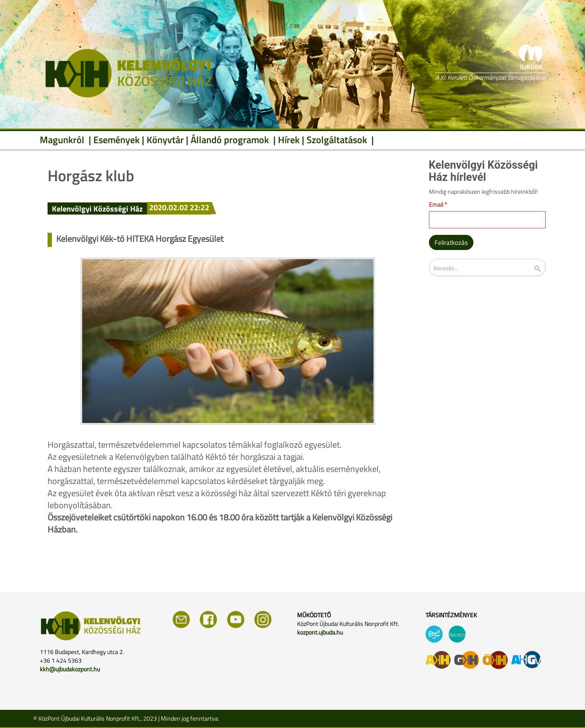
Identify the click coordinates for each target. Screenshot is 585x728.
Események (117, 140)
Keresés (543, 269)
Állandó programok (231, 140)
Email (438, 205)
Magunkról (63, 140)
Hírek (289, 140)
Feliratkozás (451, 242)
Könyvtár (165, 140)
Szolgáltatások (338, 140)
